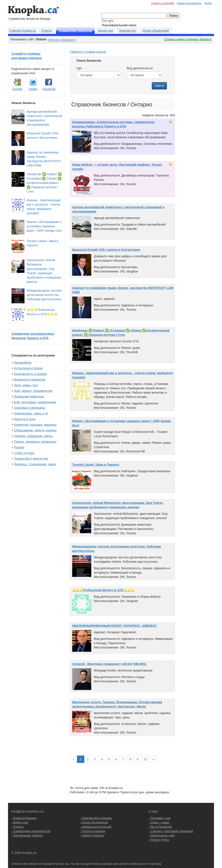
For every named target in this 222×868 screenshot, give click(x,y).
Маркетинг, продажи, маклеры (35, 425)
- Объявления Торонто (27, 835)
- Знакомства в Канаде (96, 818)
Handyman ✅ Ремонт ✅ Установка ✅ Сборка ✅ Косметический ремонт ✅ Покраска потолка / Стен (44, 183)
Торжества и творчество (31, 459)
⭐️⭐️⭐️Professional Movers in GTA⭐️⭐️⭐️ (103, 590)
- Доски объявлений (94, 822)
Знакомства (127, 31)
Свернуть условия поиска (88, 52)
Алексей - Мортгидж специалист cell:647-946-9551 (109, 664)
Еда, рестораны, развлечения (35, 402)
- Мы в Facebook (160, 827)
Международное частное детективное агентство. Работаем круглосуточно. (44, 295)
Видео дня (106, 31)
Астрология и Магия (28, 368)
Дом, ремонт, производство (33, 391)
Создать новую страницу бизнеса (188, 39)
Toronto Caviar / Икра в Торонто (96, 465)
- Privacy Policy (159, 840)
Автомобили (23, 363)
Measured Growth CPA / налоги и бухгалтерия (106, 250)
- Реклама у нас (160, 818)
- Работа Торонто (92, 835)
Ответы (46, 31)
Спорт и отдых (24, 453)
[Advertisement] (197, 115)
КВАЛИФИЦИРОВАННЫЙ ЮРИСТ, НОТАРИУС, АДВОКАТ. (115, 626)
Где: (79, 68)
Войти (208, 3)
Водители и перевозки (30, 380)
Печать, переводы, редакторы (35, 442)
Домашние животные (29, 396)
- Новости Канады (24, 818)
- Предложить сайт (162, 835)
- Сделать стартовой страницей (171, 831)
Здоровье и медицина (30, 408)
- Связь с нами (159, 822)
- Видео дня (20, 822)
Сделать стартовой (163, 3)
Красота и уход (25, 419)
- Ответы (17, 827)
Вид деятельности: (140, 68)
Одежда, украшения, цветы (33, 436)
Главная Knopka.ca (22, 31)
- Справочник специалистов (31, 831)
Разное (19, 447)
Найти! (159, 86)
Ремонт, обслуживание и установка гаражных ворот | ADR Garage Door (44, 226)
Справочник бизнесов (75, 31)
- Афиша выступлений (96, 827)
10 (145, 759)
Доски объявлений (156, 31)
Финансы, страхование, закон (35, 464)
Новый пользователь (189, 3)
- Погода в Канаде (93, 831)
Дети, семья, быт (26, 385)
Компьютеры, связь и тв (31, 413)
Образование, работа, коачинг (35, 430)
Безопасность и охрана (30, 374)
